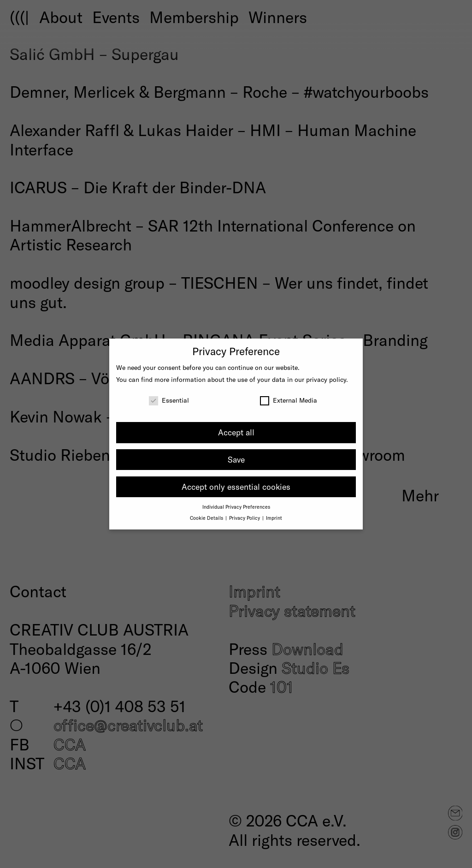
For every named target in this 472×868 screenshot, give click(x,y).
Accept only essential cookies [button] (236, 487)
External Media (289, 400)
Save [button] (236, 459)
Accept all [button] (236, 432)
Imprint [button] (274, 518)
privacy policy (326, 379)
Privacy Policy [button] (245, 518)
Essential (169, 400)
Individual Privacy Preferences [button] (236, 507)
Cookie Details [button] (207, 518)
